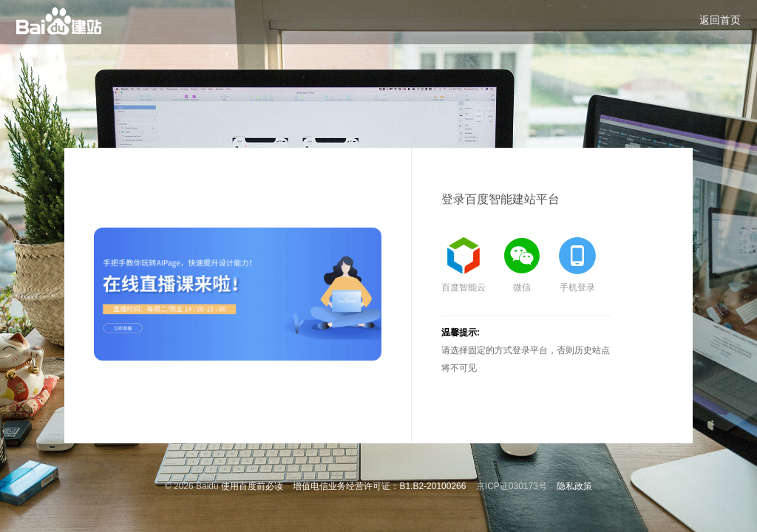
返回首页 (720, 20)
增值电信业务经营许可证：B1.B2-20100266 (379, 486)
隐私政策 (574, 486)
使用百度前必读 (252, 486)
